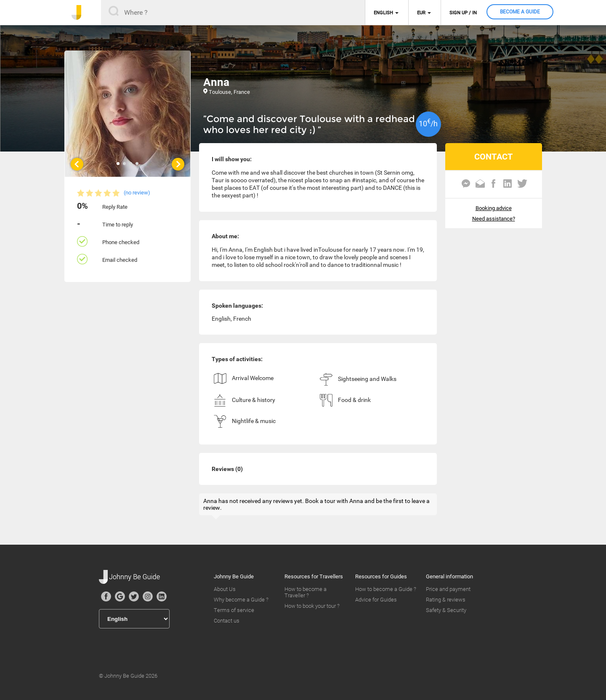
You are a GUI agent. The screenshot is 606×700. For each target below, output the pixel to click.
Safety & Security (446, 610)
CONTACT (493, 157)
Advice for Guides (376, 600)
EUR (421, 13)
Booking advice (494, 208)
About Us (225, 589)
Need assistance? (494, 219)
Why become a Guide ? (241, 600)
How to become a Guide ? (386, 589)
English (383, 13)
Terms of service (234, 610)
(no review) (137, 193)
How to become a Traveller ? (306, 592)
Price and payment (448, 589)
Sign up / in (463, 13)
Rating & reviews (446, 600)
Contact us (227, 621)
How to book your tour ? (312, 606)
